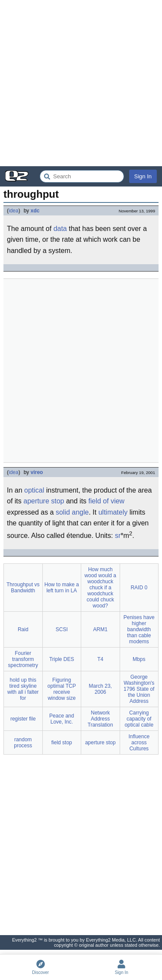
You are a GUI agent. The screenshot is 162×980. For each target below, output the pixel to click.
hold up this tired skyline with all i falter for (23, 689)
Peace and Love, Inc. (62, 719)
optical (34, 490)
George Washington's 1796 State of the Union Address (139, 689)
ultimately (113, 512)
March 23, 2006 (100, 689)
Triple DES (62, 659)
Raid (23, 629)
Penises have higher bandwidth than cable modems (139, 629)
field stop (62, 743)
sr (118, 536)
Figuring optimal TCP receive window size (62, 689)
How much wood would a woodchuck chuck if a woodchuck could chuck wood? (100, 588)
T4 (100, 659)
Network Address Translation (100, 719)
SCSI (62, 629)
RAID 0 (139, 588)
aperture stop (44, 501)
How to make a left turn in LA (62, 588)
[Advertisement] (81, 83)
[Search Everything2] (82, 176)
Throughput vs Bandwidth (23, 588)
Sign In (143, 176)
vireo (37, 472)
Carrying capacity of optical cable (139, 719)
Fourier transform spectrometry (23, 659)
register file (23, 719)
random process (23, 743)
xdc (35, 211)
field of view (107, 501)
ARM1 (100, 629)
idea (14, 211)
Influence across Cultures (139, 743)
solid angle (72, 512)
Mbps (139, 659)
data (60, 229)
